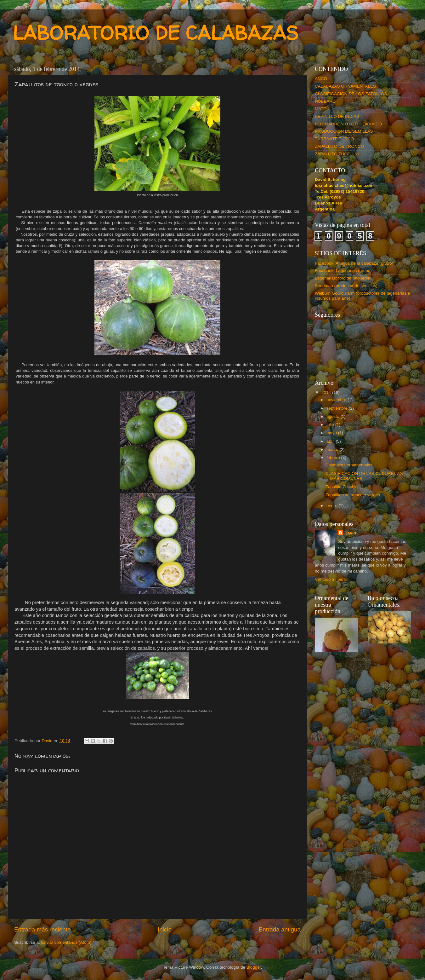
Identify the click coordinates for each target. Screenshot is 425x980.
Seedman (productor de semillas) (346, 286)
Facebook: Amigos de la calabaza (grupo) (354, 263)
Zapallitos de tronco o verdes (353, 495)
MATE (321, 109)
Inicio (165, 929)
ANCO (321, 79)
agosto (333, 416)
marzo (333, 450)
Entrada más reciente (42, 929)
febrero (334, 458)
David (350, 533)
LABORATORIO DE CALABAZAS (156, 33)
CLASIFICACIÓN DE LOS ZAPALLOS (351, 94)
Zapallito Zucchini (342, 487)
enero (332, 506)
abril (331, 441)
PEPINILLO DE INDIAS (337, 116)
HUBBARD (325, 101)
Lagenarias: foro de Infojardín (343, 278)
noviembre (337, 400)
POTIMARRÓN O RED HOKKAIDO (348, 124)
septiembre (338, 408)
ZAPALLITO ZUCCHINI (337, 154)
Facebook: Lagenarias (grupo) (343, 271)
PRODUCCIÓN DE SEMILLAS (344, 131)
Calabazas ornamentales (349, 465)
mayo (332, 433)
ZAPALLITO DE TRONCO (339, 146)
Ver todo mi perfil (331, 579)
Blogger (254, 967)
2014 (327, 392)
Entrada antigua (280, 929)
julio (331, 425)
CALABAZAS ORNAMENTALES (345, 86)
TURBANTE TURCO (334, 139)
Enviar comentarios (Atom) (66, 942)
